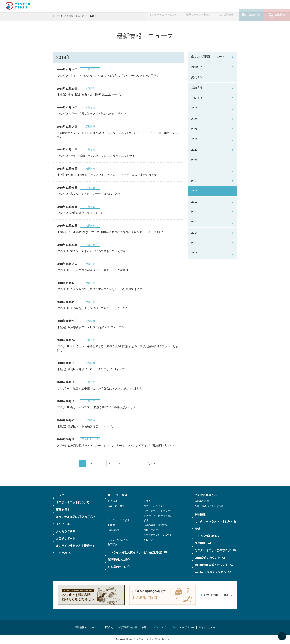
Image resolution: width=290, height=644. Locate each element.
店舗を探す (252, 6)
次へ (150, 463)
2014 (194, 232)
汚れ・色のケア (152, 530)
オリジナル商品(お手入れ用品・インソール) (76, 520)
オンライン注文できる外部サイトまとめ (75, 549)
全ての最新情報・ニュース (208, 56)
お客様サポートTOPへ (218, 595)
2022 (194, 150)
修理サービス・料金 (197, 6)
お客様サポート (66, 538)
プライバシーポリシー (182, 627)
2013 (194, 243)
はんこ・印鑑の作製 (118, 540)
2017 (194, 202)
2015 (194, 222)
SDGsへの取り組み (207, 536)
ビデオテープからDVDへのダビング (158, 537)
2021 (194, 160)
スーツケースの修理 (118, 520)
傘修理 (111, 525)
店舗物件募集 (202, 501)
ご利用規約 (107, 627)
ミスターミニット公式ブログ (215, 550)
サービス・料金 (117, 495)
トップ (56, 16)
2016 (194, 212)
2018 (194, 191)
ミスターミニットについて (165, 6)
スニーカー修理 (116, 506)
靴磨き (147, 501)
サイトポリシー (207, 627)
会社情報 (200, 514)
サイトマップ (158, 627)
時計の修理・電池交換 (156, 525)
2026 (194, 108)
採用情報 (226, 6)
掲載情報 (197, 77)
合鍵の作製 (114, 530)
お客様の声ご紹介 (119, 567)
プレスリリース (201, 98)
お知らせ (197, 67)
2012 (194, 253)
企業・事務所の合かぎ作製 (209, 506)
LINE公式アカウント (210, 558)
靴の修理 (112, 501)
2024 (194, 129)
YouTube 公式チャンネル (213, 572)
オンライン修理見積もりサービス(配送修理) (137, 552)
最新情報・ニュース (74, 16)
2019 (194, 181)
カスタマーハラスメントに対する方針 (215, 525)
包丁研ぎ (112, 544)
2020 (194, 170)
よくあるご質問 (66, 531)
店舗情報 (197, 88)
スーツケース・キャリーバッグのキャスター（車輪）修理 (158, 515)
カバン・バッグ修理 (154, 506)
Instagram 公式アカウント (214, 565)
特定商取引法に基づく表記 (132, 627)
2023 (194, 139)
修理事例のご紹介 (119, 560)
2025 (194, 119)
